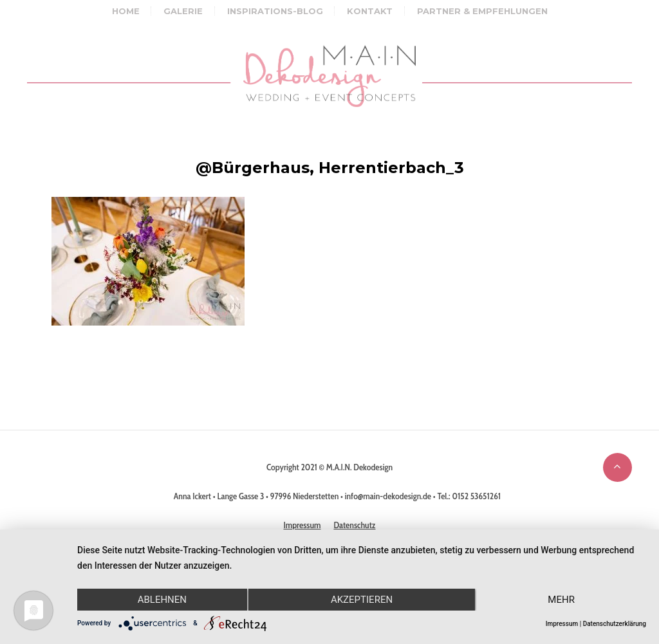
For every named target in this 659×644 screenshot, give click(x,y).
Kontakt (370, 11)
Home (126, 11)
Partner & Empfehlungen (482, 11)
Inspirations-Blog (275, 11)
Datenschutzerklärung (615, 624)
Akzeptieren (362, 600)
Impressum (562, 624)
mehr (561, 600)
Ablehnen (162, 600)
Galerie (183, 11)
